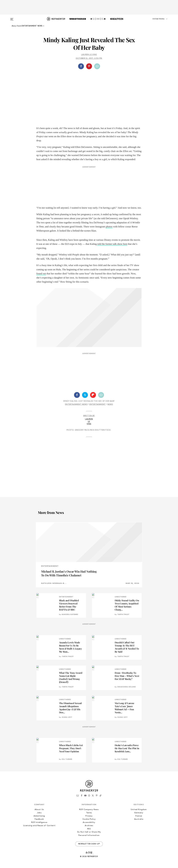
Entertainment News (76, 404)
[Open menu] (12, 18)
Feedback (39, 819)
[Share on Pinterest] (89, 66)
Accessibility (89, 822)
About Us (39, 810)
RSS (89, 829)
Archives (89, 826)
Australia (139, 819)
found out (41, 274)
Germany (139, 813)
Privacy (89, 816)
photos (109, 227)
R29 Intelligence (39, 822)
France (139, 816)
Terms (89, 813)
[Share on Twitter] (85, 395)
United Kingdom (139, 810)
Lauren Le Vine (89, 55)
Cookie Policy (89, 819)
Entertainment (98, 404)
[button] (155, 22)
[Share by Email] (97, 66)
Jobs (39, 813)
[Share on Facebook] (81, 66)
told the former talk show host (112, 244)
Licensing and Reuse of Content (39, 826)
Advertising (39, 816)
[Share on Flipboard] (93, 395)
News (110, 404)
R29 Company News (89, 810)
